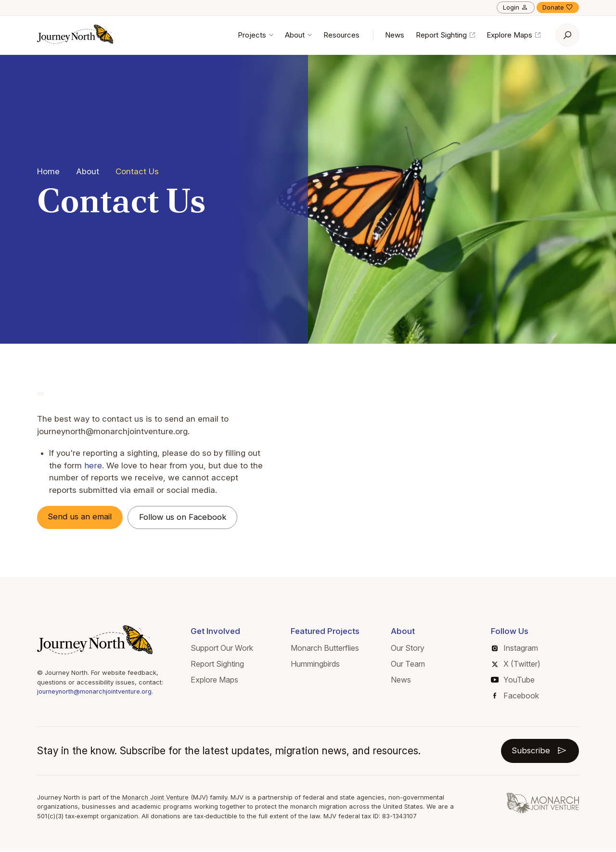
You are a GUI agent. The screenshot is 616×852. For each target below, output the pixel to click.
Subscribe (539, 751)
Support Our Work (222, 649)
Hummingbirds (315, 664)
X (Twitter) (516, 664)
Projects (256, 35)
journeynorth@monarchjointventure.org (96, 692)
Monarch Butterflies (325, 649)
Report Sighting (445, 35)
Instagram (515, 649)
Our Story (408, 649)
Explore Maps (513, 35)
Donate (558, 7)
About (298, 35)
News (395, 35)
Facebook (516, 696)
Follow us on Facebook (187, 517)
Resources (341, 35)
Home (48, 171)
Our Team (408, 664)
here (93, 465)
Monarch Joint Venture (157, 798)
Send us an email (82, 517)
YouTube (513, 680)
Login (516, 7)
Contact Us (137, 171)
